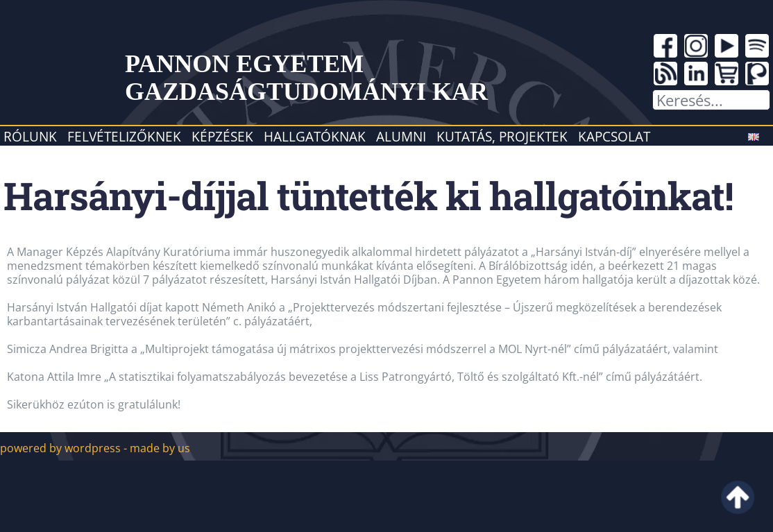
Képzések (222, 136)
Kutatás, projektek (502, 136)
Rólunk (30, 136)
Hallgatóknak (315, 136)
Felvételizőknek (124, 136)
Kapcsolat (614, 136)
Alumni (401, 136)
